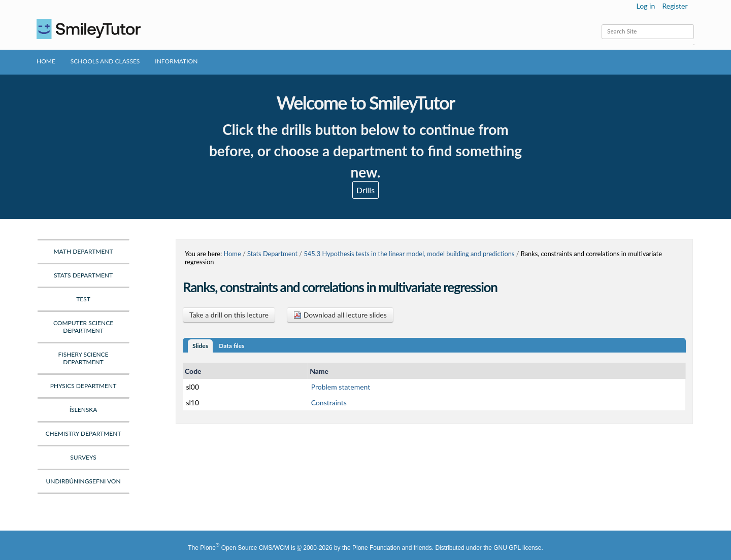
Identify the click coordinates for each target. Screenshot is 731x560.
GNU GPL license (517, 548)
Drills (365, 190)
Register (675, 6)
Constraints (329, 402)
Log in (646, 6)
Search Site (601, 24)
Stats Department (272, 254)
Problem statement (341, 387)
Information (176, 61)
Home (46, 61)
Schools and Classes (105, 61)
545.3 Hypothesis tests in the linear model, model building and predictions (409, 254)
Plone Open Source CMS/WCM (244, 548)
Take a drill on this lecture (229, 315)
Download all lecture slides (340, 315)
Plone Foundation (376, 548)
